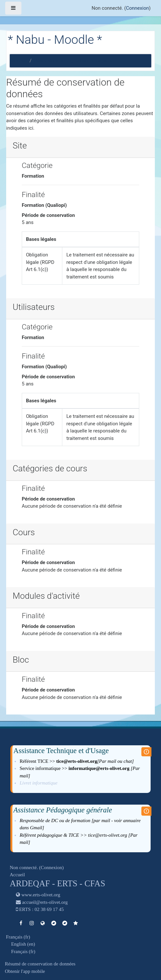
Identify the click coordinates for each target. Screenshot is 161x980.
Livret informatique (39, 783)
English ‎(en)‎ (23, 944)
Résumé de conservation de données (40, 964)
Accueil (19, 61)
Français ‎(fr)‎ (18, 937)
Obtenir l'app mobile (25, 971)
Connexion (137, 8)
